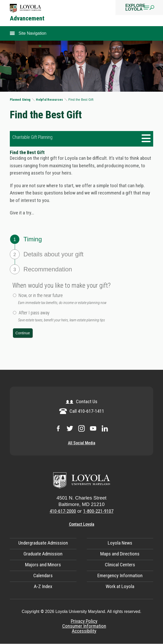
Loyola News (120, 543)
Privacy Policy (84, 621)
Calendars (43, 576)
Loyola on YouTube (93, 428)
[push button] (23, 333)
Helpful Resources (50, 100)
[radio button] (15, 295)
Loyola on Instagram (81, 428)
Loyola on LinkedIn (105, 428)
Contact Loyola (82, 524)
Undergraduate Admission (43, 543)
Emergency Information (120, 576)
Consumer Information (84, 626)
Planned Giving (21, 100)
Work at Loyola (120, 586)
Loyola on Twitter (70, 428)
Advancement (27, 19)
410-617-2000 (63, 511)
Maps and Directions (120, 554)
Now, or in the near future (41, 295)
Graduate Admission (43, 554)
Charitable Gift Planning (32, 137)
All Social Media (82, 443)
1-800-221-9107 (98, 511)
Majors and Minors (43, 565)
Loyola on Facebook (58, 428)
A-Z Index (43, 586)
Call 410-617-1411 (82, 411)
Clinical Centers (120, 565)
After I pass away (34, 313)
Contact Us (81, 401)
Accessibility (84, 631)
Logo (26, 8)
